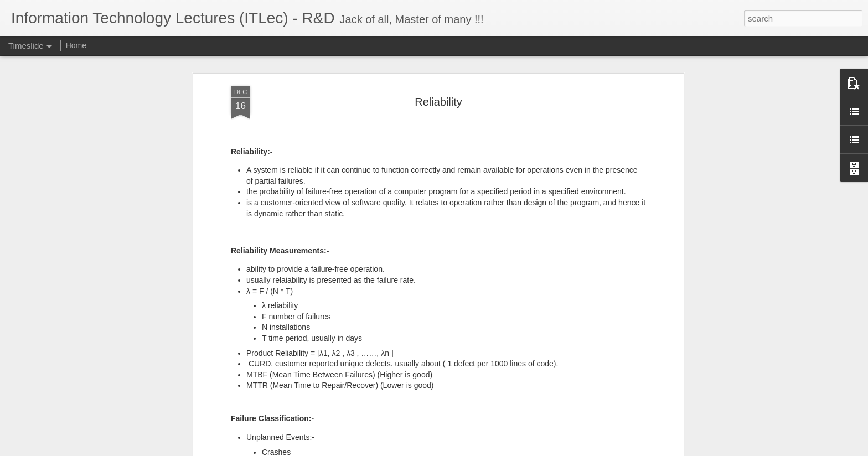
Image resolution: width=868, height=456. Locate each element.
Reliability (438, 101)
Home (76, 45)
